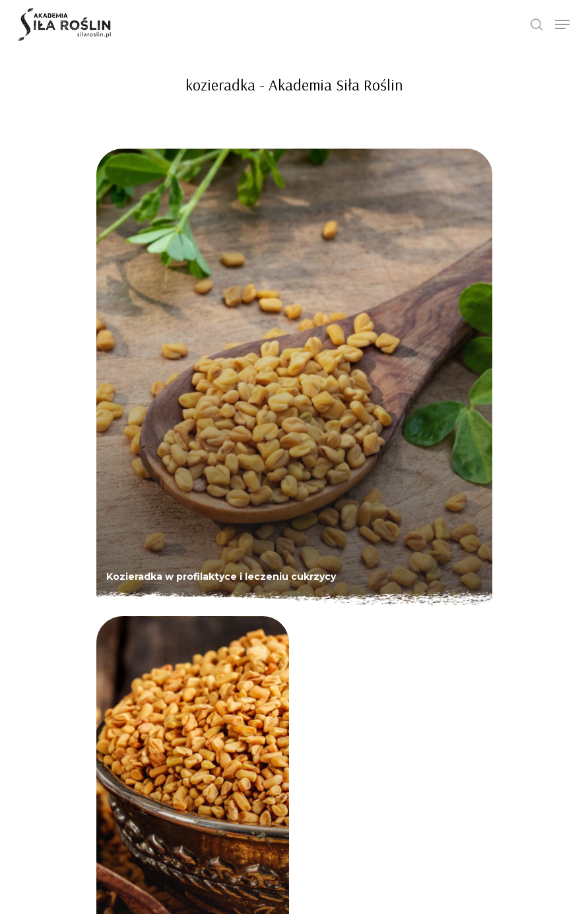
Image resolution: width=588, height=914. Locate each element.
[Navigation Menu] (562, 24)
